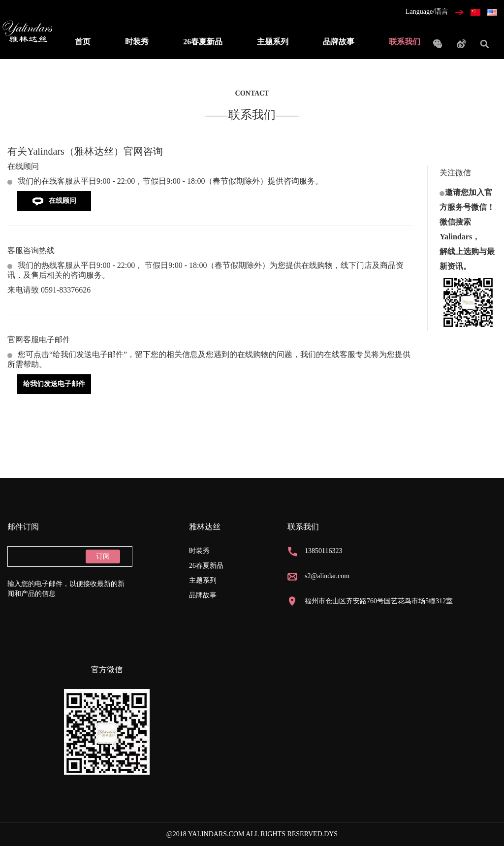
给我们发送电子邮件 (54, 384)
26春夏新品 (203, 42)
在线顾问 (54, 201)
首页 (83, 42)
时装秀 (137, 42)
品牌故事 (339, 42)
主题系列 (273, 42)
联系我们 (405, 42)
